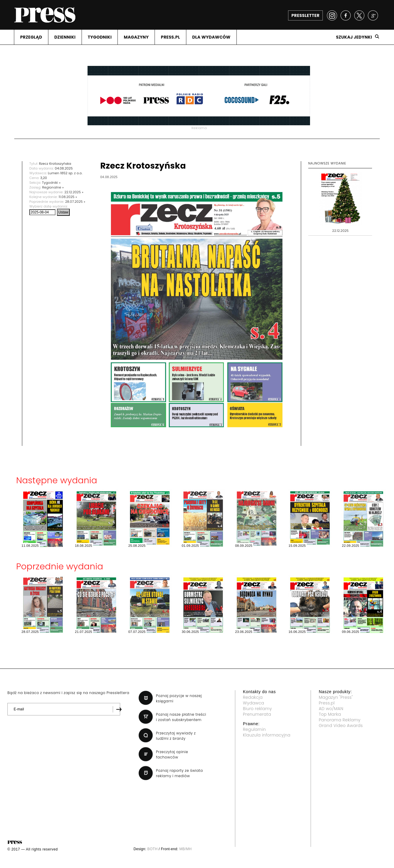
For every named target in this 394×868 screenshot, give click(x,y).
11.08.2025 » (68, 197)
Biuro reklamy (258, 709)
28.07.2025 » (75, 202)
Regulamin (254, 729)
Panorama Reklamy (340, 720)
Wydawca (254, 703)
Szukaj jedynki (354, 37)
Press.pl (327, 703)
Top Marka (330, 714)
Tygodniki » (51, 183)
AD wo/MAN (331, 709)
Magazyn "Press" (336, 697)
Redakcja (253, 697)
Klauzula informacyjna (267, 735)
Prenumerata (257, 714)
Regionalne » (53, 187)
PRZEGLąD (31, 37)
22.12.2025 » (74, 192)
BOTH (153, 849)
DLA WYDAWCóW (211, 37)
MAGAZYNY (136, 37)
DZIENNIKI (65, 37)
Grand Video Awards (341, 726)
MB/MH (185, 849)
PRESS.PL (170, 37)
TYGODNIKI (100, 37)
